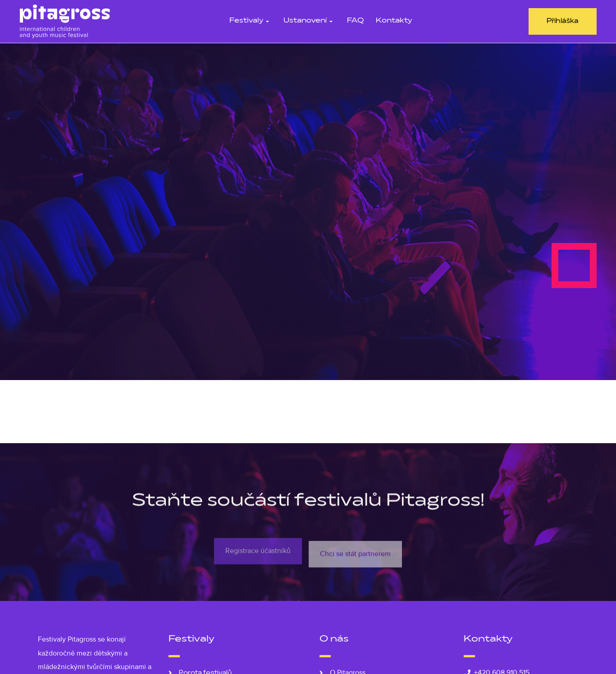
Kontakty (394, 21)
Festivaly (250, 21)
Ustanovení (309, 21)
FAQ (355, 21)
